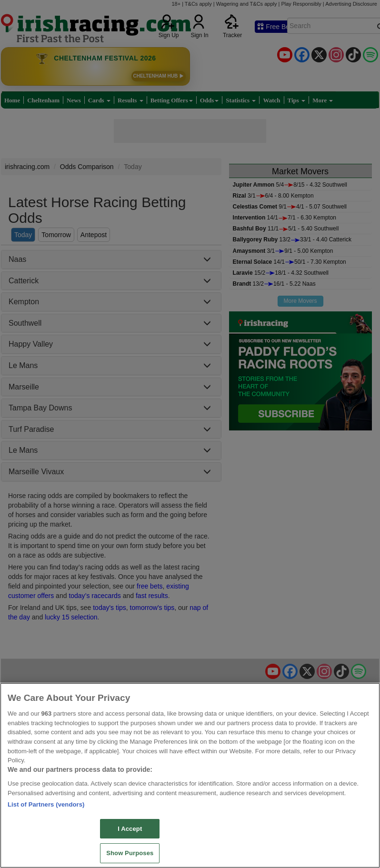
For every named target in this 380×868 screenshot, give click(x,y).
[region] (190, 775)
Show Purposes (130, 853)
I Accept (130, 829)
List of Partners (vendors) (46, 804)
